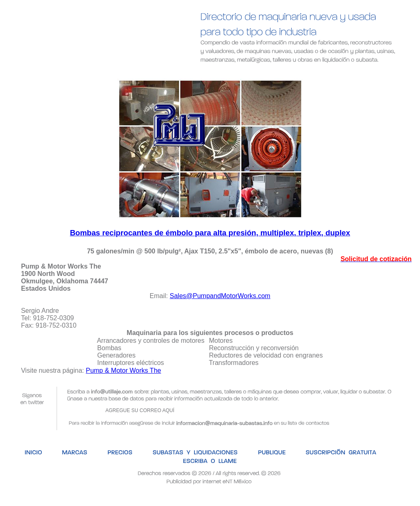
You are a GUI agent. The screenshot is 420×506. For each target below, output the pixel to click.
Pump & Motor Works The (123, 370)
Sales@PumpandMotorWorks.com (220, 296)
